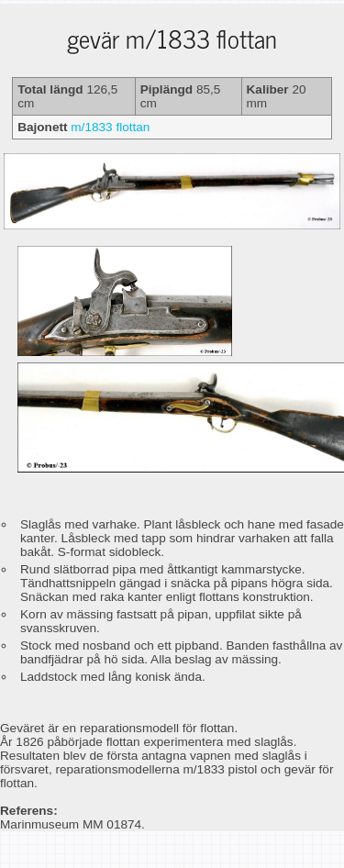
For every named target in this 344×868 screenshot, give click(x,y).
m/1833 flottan (110, 127)
